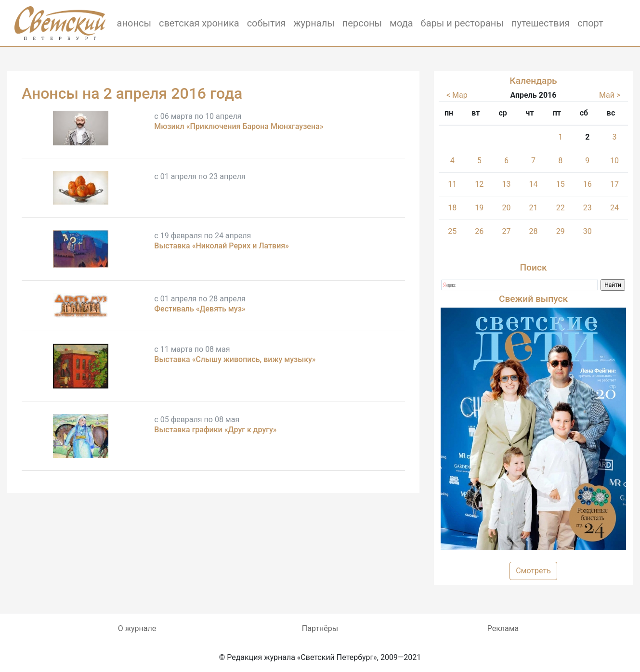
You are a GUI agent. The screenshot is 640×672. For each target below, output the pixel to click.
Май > (610, 95)
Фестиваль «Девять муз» (200, 309)
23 (588, 208)
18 (452, 208)
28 (534, 231)
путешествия (541, 23)
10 (614, 161)
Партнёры (320, 628)
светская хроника (199, 23)
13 (506, 184)
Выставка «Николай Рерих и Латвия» (222, 246)
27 (506, 231)
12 (479, 184)
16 (588, 184)
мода (401, 23)
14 (534, 184)
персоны (362, 23)
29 (561, 231)
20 (506, 208)
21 (534, 208)
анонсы (134, 23)
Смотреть (533, 571)
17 (614, 184)
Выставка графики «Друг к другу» (215, 430)
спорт (590, 23)
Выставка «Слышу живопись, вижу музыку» (235, 359)
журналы (314, 23)
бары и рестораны (462, 23)
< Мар (457, 95)
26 (479, 231)
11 (452, 184)
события (267, 23)
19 (479, 208)
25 (452, 231)
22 (561, 208)
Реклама (503, 628)
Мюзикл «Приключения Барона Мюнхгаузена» (239, 126)
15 (561, 184)
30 (588, 231)
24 (614, 208)
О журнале (137, 628)
